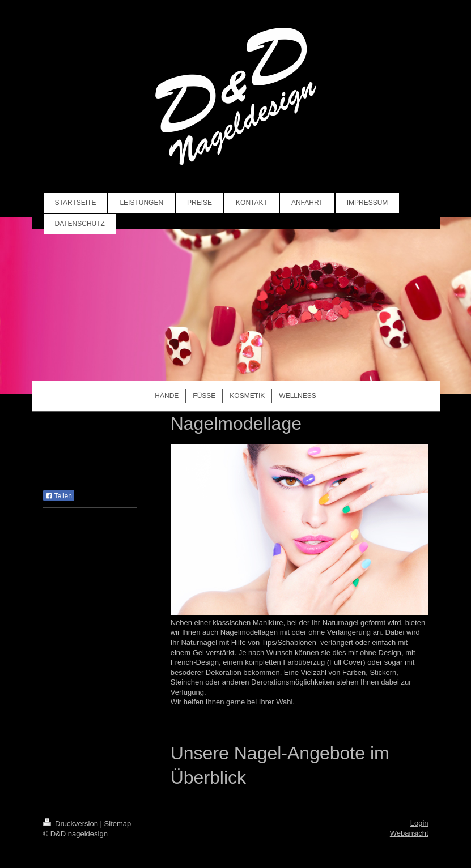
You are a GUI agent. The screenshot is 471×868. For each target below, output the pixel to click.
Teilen (59, 496)
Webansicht (409, 833)
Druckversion (72, 824)
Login (419, 823)
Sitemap (118, 824)
